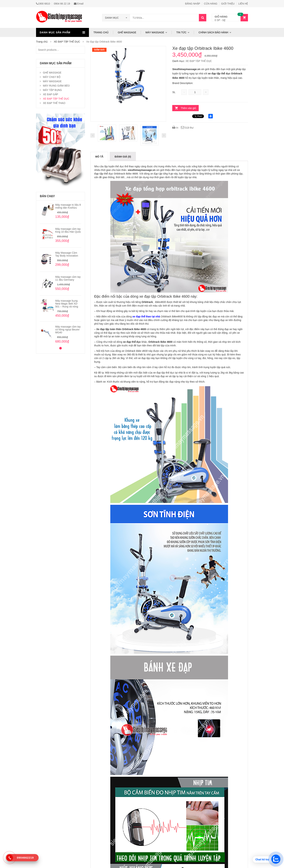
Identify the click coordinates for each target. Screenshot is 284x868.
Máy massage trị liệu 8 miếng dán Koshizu (68, 206)
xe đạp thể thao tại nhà (146, 316)
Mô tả (99, 157)
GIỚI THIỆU (228, 4)
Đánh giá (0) (123, 157)
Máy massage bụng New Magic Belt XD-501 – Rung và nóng (67, 304)
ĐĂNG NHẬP (193, 4)
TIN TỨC (181, 32)
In (175, 128)
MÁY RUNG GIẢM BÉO (56, 86)
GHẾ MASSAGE (127, 32)
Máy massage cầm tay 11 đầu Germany (68, 278)
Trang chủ (42, 42)
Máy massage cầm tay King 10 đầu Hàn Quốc (68, 230)
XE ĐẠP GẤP (51, 94)
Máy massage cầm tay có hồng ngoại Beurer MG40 (68, 330)
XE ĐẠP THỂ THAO (54, 103)
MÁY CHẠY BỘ (52, 77)
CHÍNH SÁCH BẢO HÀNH (213, 32)
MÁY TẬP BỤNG (52, 90)
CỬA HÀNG (211, 4)
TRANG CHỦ (101, 32)
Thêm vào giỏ (188, 108)
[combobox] (116, 18)
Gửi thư (187, 128)
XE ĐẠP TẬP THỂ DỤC (67, 42)
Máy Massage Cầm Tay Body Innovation (67, 254)
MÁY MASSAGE (155, 32)
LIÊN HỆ (243, 4)
